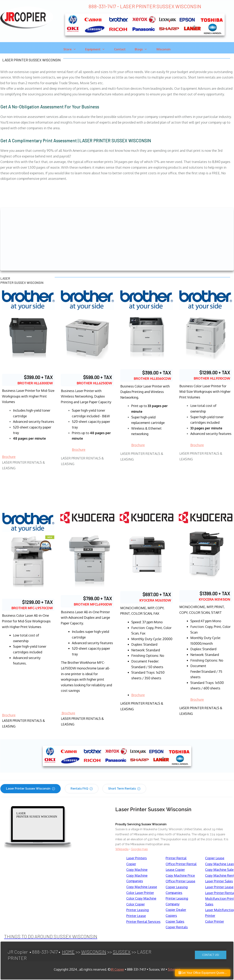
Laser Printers (137, 858)
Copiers (171, 916)
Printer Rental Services (143, 922)
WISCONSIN (94, 952)
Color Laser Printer (140, 893)
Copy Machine (137, 870)
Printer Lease (136, 916)
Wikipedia (122, 849)
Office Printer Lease (180, 881)
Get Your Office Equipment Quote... (203, 973)
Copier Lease (215, 858)
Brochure (9, 457)
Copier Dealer (176, 910)
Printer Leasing (138, 910)
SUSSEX (122, 952)
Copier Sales (175, 921)
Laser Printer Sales (219, 881)
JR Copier (117, 969)
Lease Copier (175, 870)
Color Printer (215, 921)
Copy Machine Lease (142, 887)
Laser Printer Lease (219, 887)
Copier (131, 864)
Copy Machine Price (180, 875)
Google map (139, 849)
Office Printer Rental (181, 864)
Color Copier (136, 904)
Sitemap (174, 969)
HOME (68, 952)
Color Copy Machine (141, 898)
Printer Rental (176, 858)
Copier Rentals (177, 927)
